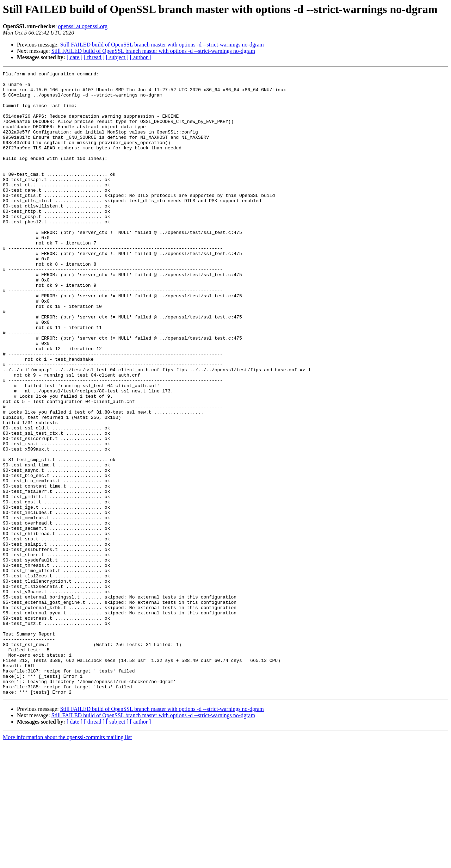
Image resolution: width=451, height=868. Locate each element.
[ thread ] (94, 57)
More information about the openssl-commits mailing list (67, 862)
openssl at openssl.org (83, 26)
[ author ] (141, 57)
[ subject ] (117, 57)
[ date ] (75, 57)
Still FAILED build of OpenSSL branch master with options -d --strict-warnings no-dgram (162, 45)
